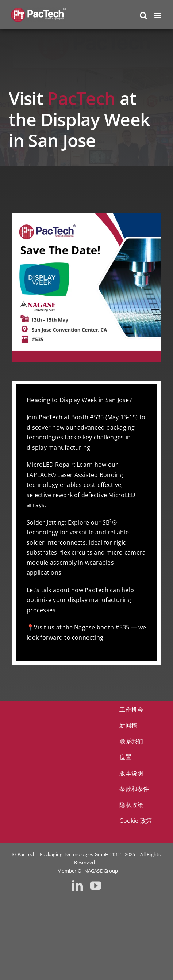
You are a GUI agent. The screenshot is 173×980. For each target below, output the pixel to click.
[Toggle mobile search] (143, 16)
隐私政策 (131, 805)
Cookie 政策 (136, 821)
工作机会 (131, 710)
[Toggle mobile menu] (158, 16)
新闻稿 (128, 725)
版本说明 (131, 773)
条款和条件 (134, 789)
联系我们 (131, 741)
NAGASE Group (101, 871)
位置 (125, 757)
